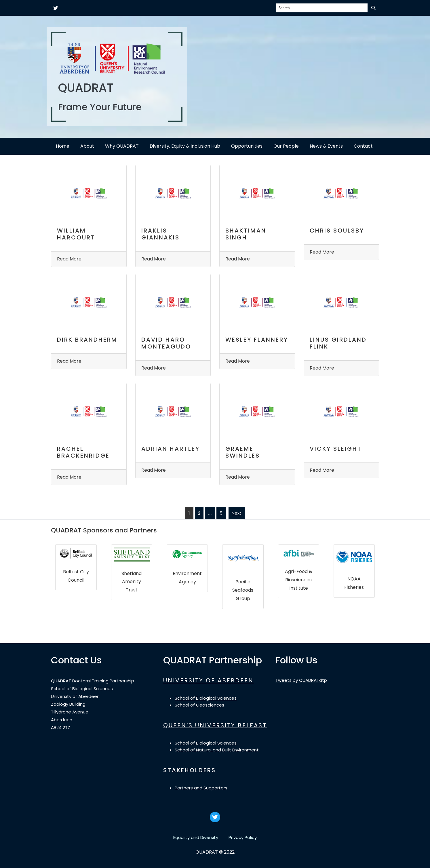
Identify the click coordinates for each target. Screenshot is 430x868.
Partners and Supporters (201, 788)
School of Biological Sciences (206, 698)
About (87, 146)
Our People (286, 146)
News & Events (326, 146)
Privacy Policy (243, 837)
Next (237, 513)
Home (63, 146)
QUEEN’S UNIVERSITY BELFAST (215, 725)
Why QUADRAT (122, 146)
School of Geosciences (199, 705)
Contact (363, 146)
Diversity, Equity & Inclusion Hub (185, 146)
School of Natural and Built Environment (217, 750)
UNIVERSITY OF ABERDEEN (208, 680)
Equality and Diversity (196, 837)
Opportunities (247, 146)
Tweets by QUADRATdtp (301, 680)
